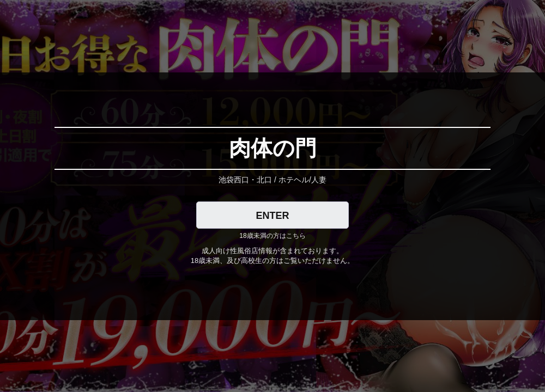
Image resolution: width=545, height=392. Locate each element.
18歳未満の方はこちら (272, 236)
